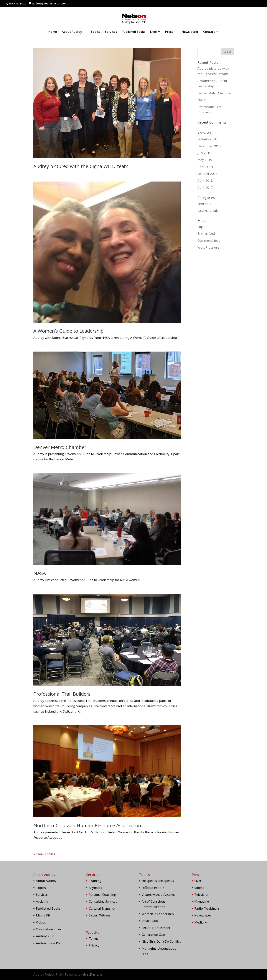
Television (202, 895)
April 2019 (205, 167)
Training (95, 881)
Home (53, 32)
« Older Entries (44, 854)
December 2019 (209, 146)
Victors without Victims (158, 895)
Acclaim (42, 901)
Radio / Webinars (207, 908)
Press (169, 32)
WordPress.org (208, 247)
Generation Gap (153, 935)
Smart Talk (150, 921)
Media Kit (43, 915)
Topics (95, 32)
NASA (40, 573)
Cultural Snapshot (102, 908)
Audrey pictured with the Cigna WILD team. (82, 166)
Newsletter (190, 32)
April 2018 (205, 180)
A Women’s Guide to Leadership (69, 331)
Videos (41, 922)
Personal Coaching (102, 895)
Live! (153, 32)
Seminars (204, 204)
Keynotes (95, 888)
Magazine (202, 901)
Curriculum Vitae (48, 929)
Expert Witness (100, 915)
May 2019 (205, 160)
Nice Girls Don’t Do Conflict (161, 941)
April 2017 (205, 188)
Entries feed (206, 233)
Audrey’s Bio (45, 936)
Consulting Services (103, 901)
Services (111, 32)
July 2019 (204, 153)
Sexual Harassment (156, 928)
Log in (202, 227)
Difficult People (153, 888)
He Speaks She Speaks (158, 881)
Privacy (94, 945)
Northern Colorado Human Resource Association (87, 825)
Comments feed (209, 241)
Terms (94, 938)
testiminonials (208, 211)
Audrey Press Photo (50, 943)
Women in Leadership (158, 914)
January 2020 (207, 139)
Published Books (134, 32)
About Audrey (72, 32)
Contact (209, 32)
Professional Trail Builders (62, 694)
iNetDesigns (93, 974)
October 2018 (207, 174)
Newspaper (203, 915)
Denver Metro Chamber (60, 447)
